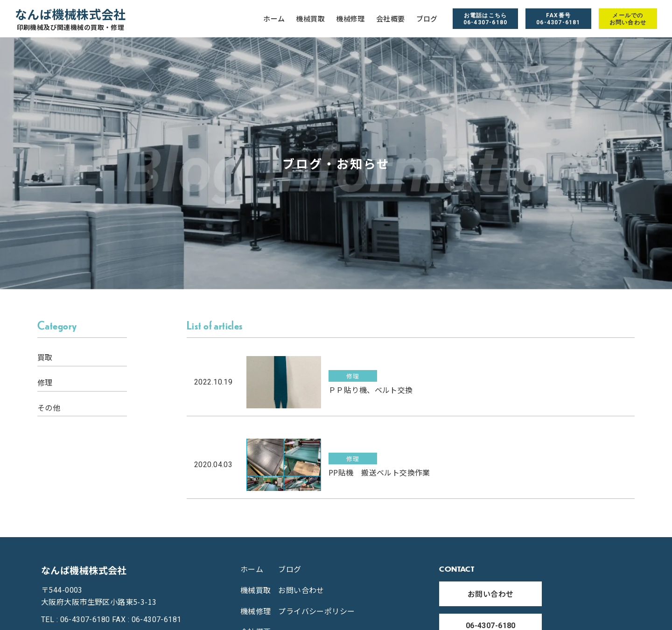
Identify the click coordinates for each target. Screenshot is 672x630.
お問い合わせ (301, 590)
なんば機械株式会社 (70, 19)
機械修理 (350, 19)
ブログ (427, 19)
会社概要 (391, 19)
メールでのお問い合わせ (628, 19)
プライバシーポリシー (316, 611)
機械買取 (310, 19)
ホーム (274, 19)
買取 (45, 357)
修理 (45, 382)
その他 (49, 408)
